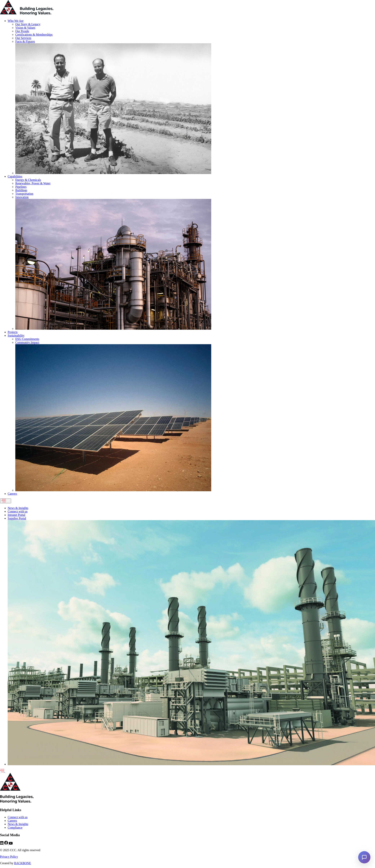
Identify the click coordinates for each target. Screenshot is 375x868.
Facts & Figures (25, 41)
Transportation (24, 194)
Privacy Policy (9, 857)
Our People (22, 31)
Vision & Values (25, 28)
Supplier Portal (17, 518)
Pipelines (21, 187)
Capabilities (15, 176)
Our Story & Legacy (28, 24)
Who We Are (16, 21)
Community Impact (27, 342)
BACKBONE (23, 863)
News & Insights (18, 508)
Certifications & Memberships (34, 35)
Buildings (21, 190)
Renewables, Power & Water (33, 183)
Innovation (22, 197)
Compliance (15, 828)
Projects (13, 332)
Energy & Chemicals (28, 180)
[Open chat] (364, 857)
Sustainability (16, 336)
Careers (12, 494)
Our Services (23, 38)
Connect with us (18, 511)
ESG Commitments (27, 339)
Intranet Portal (16, 515)
